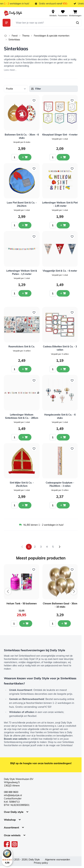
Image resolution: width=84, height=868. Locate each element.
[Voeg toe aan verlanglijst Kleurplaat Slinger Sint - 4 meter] (72, 100)
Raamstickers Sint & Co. (22, 347)
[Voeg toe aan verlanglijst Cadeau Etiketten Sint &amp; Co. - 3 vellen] (72, 312)
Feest (15, 36)
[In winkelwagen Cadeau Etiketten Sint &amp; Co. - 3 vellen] (63, 369)
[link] (22, 547)
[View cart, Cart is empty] (75, 13)
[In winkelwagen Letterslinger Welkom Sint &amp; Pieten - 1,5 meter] (25, 293)
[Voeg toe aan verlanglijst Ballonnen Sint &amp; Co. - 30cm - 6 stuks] (34, 100)
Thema (26, 36)
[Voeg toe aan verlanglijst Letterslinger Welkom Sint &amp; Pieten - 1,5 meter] (34, 237)
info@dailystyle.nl (13, 795)
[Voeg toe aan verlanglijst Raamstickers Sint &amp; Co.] (34, 312)
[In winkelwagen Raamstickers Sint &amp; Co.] (25, 369)
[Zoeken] (77, 23)
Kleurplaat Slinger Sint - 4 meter (60, 135)
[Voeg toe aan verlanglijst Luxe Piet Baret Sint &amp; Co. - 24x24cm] (34, 169)
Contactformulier (13, 799)
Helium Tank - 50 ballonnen (22, 604)
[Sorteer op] (16, 89)
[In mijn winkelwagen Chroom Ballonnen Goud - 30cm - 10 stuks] (64, 623)
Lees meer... (10, 70)
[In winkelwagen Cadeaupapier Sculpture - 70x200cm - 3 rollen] (63, 505)
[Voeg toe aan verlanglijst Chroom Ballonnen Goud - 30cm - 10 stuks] (72, 570)
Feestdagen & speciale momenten (52, 36)
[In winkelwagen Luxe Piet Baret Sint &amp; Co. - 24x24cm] (25, 225)
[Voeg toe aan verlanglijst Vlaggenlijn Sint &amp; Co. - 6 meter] (72, 237)
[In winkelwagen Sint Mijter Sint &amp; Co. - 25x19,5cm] (25, 505)
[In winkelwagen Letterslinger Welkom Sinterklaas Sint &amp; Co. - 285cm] (25, 437)
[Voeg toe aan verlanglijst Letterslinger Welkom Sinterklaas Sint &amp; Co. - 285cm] (34, 380)
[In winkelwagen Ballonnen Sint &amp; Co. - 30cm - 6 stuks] (25, 157)
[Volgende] (60, 547)
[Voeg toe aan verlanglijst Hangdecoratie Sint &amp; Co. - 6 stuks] (72, 380)
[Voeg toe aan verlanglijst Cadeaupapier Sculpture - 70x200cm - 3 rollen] (72, 449)
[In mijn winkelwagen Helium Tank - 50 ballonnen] (26, 623)
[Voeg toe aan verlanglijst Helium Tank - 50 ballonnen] (34, 570)
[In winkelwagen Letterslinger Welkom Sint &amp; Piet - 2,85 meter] (63, 225)
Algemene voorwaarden (57, 860)
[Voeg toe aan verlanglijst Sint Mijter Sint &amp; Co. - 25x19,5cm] (34, 449)
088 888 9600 (11, 792)
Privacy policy (41, 863)
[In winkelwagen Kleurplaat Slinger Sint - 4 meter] (63, 157)
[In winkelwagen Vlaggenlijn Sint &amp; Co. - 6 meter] (63, 293)
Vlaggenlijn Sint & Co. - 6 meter (60, 271)
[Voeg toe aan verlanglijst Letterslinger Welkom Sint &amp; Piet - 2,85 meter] (72, 169)
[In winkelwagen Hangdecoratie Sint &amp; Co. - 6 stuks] (63, 437)
